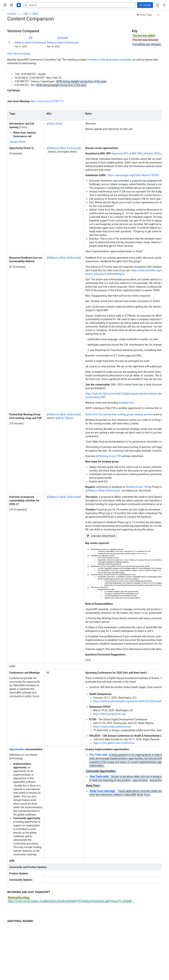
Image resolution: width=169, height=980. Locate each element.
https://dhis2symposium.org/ (110, 714)
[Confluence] (19, 5)
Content (12, 14)
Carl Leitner (56, 124)
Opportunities (17, 749)
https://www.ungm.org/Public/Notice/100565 (133, 175)
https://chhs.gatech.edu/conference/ (114, 743)
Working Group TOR (110, 456)
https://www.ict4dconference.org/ (112, 727)
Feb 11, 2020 (31, 14)
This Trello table (98, 755)
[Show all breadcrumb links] (20, 14)
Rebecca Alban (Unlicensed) (30, 43)
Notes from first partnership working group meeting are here (119, 414)
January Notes (17, 142)
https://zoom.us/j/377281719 (47, 101)
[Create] (145, 5)
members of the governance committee (109, 60)
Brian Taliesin (66, 418)
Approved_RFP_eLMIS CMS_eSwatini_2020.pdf (138, 153)
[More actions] (158, 15)
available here (126, 403)
